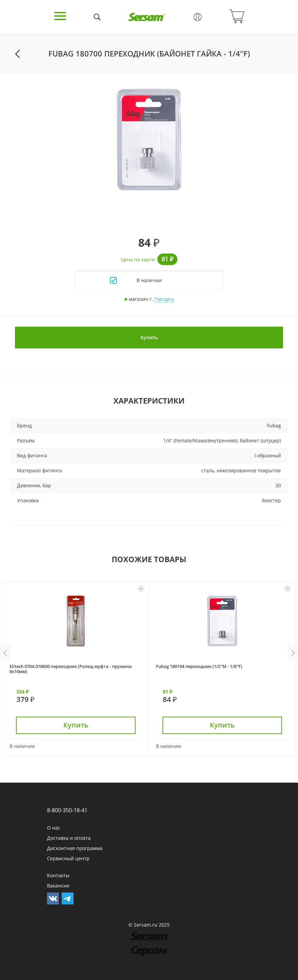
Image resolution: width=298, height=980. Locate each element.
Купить (149, 337)
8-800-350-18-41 (67, 810)
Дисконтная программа (75, 848)
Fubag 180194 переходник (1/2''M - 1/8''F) (199, 666)
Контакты (58, 875)
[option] (149, 140)
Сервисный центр (68, 858)
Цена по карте (138, 259)
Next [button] (293, 653)
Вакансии (58, 886)
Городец (164, 299)
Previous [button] (5, 653)
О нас (54, 828)
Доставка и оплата (69, 838)
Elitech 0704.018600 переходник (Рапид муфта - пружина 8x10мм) (71, 669)
